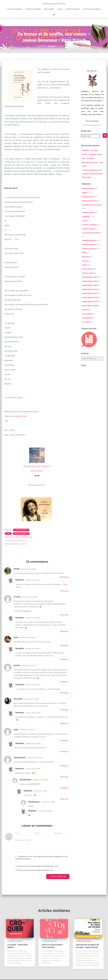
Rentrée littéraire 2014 (21, 533)
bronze (11, 537)
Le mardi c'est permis (90, 225)
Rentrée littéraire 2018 (90, 298)
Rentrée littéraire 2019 (90, 302)
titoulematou (20, 757)
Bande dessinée (49, 9)
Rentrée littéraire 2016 (90, 289)
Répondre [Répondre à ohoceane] (64, 710)
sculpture (23, 544)
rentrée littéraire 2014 (12, 544)
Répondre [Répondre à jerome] (64, 682)
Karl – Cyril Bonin (88, 158)
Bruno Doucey (17, 411)
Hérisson (39, 471)
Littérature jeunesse (73, 9)
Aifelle (17, 569)
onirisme (8, 540)
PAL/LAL (85, 261)
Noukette (20, 580)
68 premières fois (88, 189)
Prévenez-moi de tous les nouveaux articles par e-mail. (35, 870)
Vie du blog (86, 322)
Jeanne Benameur (27, 537)
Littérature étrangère (33, 9)
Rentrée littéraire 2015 (90, 285)
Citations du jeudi (88, 212)
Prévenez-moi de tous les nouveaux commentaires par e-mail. (38, 866)
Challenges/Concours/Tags (92, 205)
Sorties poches (87, 314)
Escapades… (87, 217)
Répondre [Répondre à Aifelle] (64, 577)
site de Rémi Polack (15, 398)
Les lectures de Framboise (92, 9)
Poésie (8, 533)
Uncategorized (87, 318)
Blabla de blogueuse (89, 201)
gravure (17, 537)
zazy (16, 729)
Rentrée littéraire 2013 (90, 277)
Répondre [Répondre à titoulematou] (64, 766)
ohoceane (18, 699)
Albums (60, 9)
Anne (16, 637)
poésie (14, 540)
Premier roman (88, 273)
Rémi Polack (22, 540)
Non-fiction (86, 257)
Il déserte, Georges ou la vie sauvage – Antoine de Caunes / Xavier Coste (93, 174)
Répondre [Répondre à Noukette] (64, 591)
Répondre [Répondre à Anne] (64, 646)
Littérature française (15, 9)
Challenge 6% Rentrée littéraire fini (37, 466)
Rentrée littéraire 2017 (90, 293)
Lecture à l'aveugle (89, 229)
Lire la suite (17, 963)
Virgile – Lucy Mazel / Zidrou (92, 154)
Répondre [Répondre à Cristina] (64, 615)
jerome (17, 665)
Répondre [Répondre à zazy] (64, 741)
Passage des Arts (20, 416)
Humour (85, 221)
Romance (86, 310)
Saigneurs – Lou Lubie (90, 150)
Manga (85, 253)
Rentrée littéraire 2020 (90, 306)
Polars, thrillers (88, 269)
